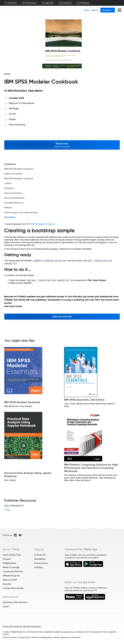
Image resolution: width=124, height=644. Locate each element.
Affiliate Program (11, 576)
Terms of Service (10, 637)
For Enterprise (11, 3)
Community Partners (13, 571)
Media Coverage (11, 567)
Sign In (95, 10)
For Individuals (65, 3)
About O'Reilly (11, 549)
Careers (7, 559)
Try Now (108, 10)
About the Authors (13, 193)
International (11, 597)
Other (7, 510)
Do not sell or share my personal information (22, 626)
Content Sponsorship (13, 588)
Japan (6, 606)
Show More (10, 217)
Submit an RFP (10, 580)
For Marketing (83, 3)
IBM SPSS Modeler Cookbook (19, 169)
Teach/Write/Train (12, 555)
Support (39, 549)
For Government (29, 3)
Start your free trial (62, 316)
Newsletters (40, 559)
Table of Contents (13, 174)
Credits (8, 183)
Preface (8, 208)
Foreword (9, 188)
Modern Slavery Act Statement (67, 637)
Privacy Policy (41, 563)
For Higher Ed (48, 3)
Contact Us (40, 555)
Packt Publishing (17, 125)
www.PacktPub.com (14, 203)
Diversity (7, 584)
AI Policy (38, 567)
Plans (87, 10)
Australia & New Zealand (15, 602)
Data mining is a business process (21, 212)
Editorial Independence (42, 637)
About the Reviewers (14, 198)
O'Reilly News (9, 563)
